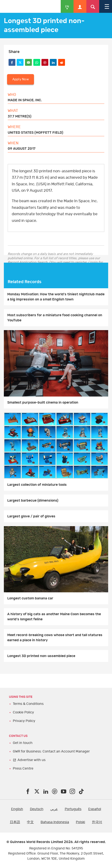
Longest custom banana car (30, 598)
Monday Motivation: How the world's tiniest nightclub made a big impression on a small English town (56, 297)
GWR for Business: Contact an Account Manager (51, 751)
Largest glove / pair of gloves (31, 516)
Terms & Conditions (28, 704)
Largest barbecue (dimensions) (33, 501)
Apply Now (21, 79)
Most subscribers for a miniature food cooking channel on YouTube (55, 318)
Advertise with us (32, 760)
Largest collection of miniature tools (37, 485)
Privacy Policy (24, 721)
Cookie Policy (23, 712)
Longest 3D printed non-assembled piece (41, 656)
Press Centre (23, 768)
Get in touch (23, 743)
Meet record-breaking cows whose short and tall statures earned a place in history (55, 638)
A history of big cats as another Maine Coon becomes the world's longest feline (54, 617)
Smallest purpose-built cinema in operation (43, 403)
